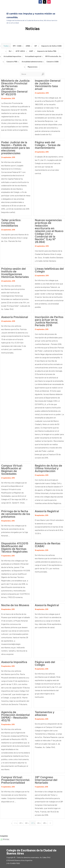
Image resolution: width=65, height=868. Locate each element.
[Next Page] (50, 823)
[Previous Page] (15, 823)
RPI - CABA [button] (17, 46)
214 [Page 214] (38, 823)
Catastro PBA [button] (12, 62)
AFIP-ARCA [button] (20, 51)
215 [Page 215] (44, 823)
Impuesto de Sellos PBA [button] (47, 51)
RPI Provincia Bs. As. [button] (53, 56)
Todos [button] (6, 46)
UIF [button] (36, 46)
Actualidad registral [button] (33, 56)
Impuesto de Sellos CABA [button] (51, 46)
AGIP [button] (31, 51)
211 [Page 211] (21, 823)
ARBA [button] (28, 46)
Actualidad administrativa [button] (32, 62)
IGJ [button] (10, 51)
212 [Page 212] (26, 823)
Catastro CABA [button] (53, 62)
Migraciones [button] (33, 67)
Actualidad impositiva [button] (12, 56)
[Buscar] (30, 74)
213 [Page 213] (32, 823)
